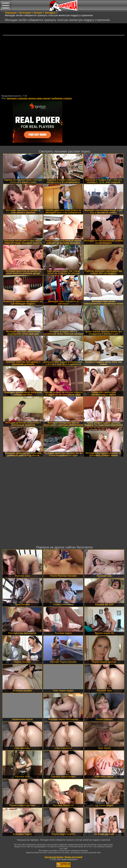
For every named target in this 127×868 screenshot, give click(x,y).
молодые (12, 98)
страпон (67, 98)
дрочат (47, 98)
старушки (22, 98)
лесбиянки (57, 98)
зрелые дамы (35, 98)
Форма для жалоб (74, 857)
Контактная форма (54, 857)
